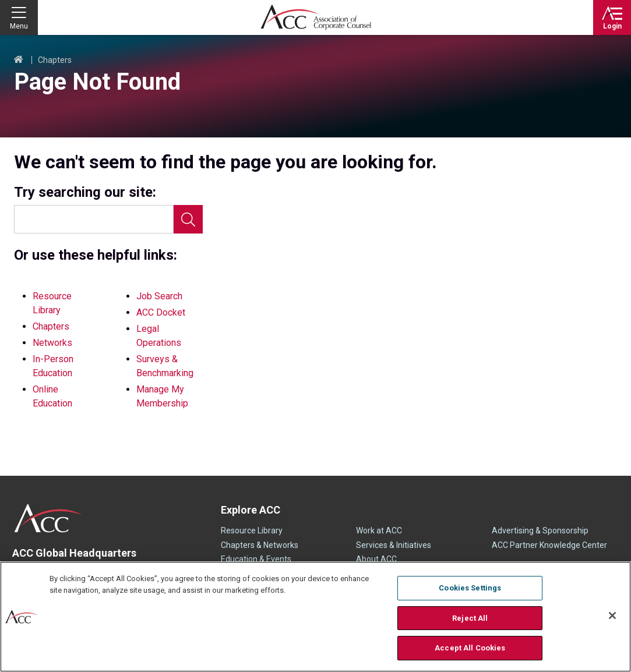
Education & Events (256, 559)
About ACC (376, 559)
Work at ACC (379, 530)
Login (612, 26)
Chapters (55, 60)
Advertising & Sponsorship (540, 530)
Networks (52, 343)
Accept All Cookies (470, 648)
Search (188, 219)
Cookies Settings (470, 588)
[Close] (612, 616)
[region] (315, 617)
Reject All (470, 618)
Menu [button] (19, 26)
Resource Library (252, 530)
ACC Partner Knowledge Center (549, 545)
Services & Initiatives (394, 545)
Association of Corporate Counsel (316, 17)
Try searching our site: (85, 192)
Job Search (159, 296)
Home (19, 60)
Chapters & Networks (260, 545)
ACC (49, 518)
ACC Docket (161, 312)
